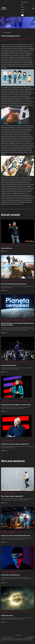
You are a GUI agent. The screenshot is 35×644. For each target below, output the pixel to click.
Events (23, 10)
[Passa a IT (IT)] (22, 15)
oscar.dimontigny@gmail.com (9, 640)
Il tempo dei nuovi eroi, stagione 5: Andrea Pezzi (15, 444)
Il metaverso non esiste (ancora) (10, 575)
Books (23, 7)
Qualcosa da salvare (7, 615)
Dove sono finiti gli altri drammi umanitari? (14, 284)
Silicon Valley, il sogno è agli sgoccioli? (12, 496)
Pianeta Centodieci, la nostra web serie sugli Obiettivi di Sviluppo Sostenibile (17, 324)
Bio (22, 5)
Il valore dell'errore (7, 248)
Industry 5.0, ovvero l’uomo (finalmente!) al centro (16, 536)
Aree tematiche (25, 2)
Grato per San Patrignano (9, 365)
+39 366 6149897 (19, 640)
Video (23, 12)
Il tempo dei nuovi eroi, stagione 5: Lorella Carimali (16, 405)
